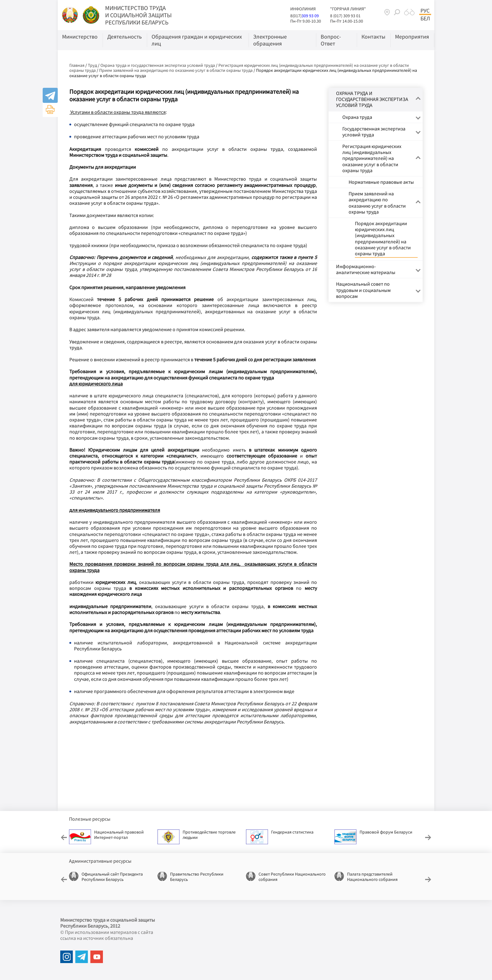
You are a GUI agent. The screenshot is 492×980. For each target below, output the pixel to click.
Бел (425, 19)
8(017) (296, 16)
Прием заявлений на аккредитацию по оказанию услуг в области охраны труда (176, 70)
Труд (92, 65)
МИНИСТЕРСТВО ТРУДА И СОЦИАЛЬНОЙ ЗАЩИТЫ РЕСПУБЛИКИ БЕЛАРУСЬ (138, 15)
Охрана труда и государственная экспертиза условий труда (158, 65)
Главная (77, 65)
